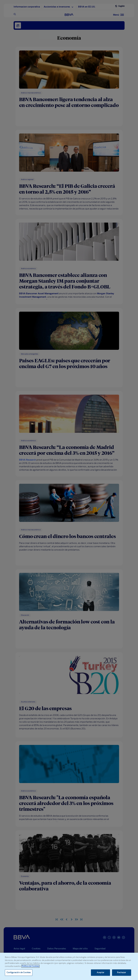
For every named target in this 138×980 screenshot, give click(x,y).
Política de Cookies (30, 966)
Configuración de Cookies (19, 973)
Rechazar (121, 973)
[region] (69, 966)
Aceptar (100, 973)
